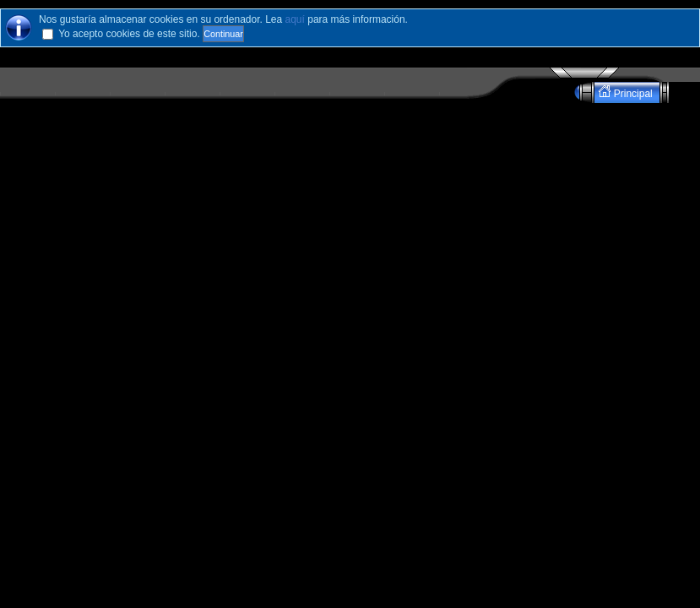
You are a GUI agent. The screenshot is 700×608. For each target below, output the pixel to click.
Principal (627, 92)
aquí (295, 19)
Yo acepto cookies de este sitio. (129, 34)
